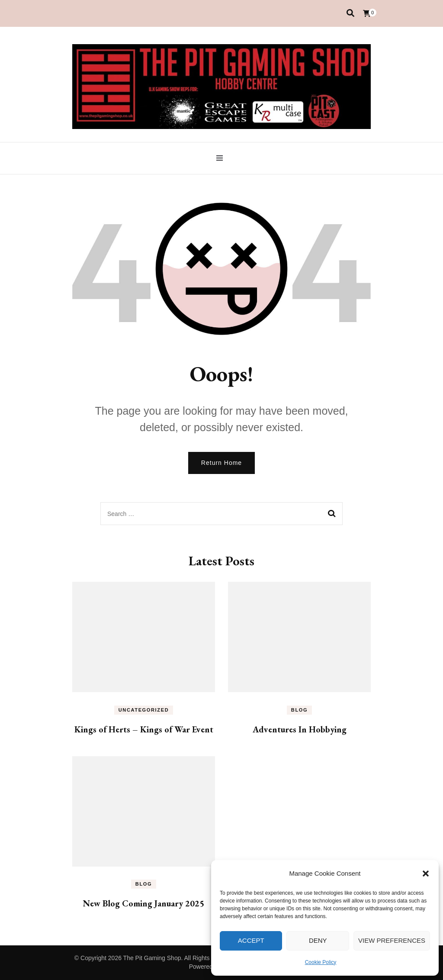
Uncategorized (144, 710)
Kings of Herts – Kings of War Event (144, 729)
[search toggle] (350, 13)
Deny (318, 940)
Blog (299, 710)
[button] (426, 874)
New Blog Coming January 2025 (144, 903)
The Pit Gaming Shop (152, 958)
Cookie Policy (321, 962)
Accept (251, 940)
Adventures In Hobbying (300, 729)
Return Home (221, 463)
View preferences (392, 940)
